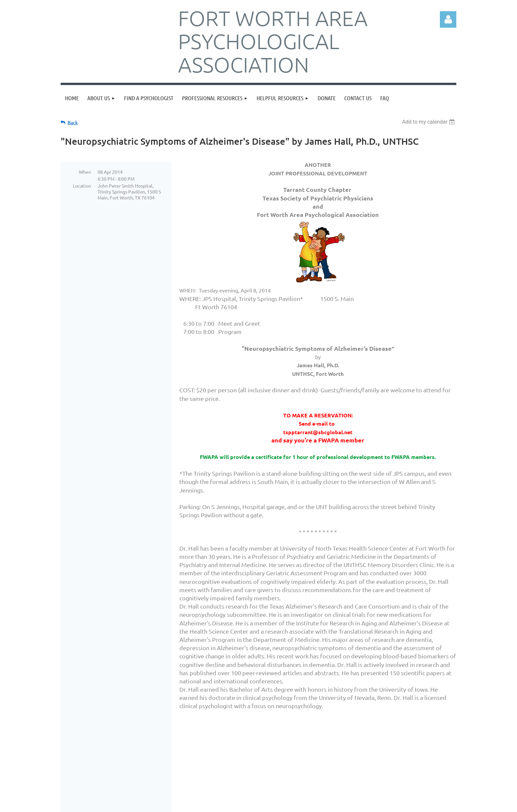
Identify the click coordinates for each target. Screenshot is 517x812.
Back (73, 122)
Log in (448, 19)
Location (82, 186)
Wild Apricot (378, 804)
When (85, 172)
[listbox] (429, 122)
